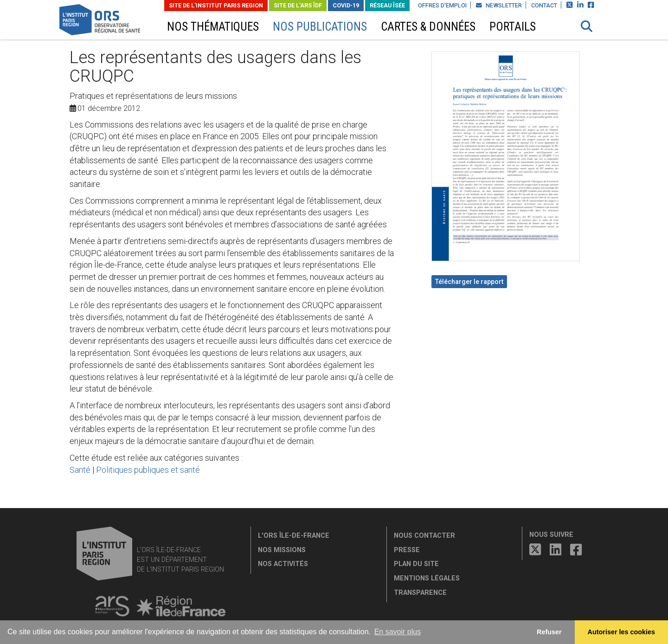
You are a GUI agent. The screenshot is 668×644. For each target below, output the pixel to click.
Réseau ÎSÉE (387, 5)
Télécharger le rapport (469, 282)
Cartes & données (428, 27)
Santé (80, 470)
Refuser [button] (549, 632)
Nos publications (320, 27)
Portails (513, 27)
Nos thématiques (213, 27)
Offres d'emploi (442, 5)
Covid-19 (346, 5)
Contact (544, 5)
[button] (587, 26)
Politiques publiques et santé (148, 470)
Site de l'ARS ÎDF (298, 5)
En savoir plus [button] (398, 632)
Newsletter (499, 5)
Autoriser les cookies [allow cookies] (622, 632)
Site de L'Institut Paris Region (216, 5)
